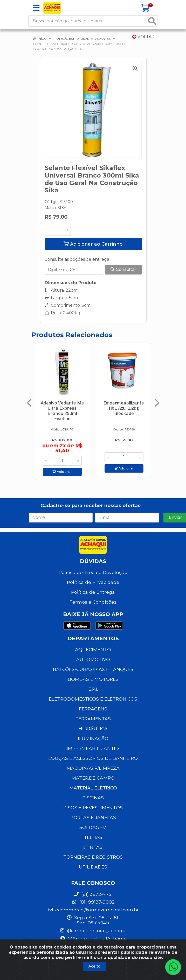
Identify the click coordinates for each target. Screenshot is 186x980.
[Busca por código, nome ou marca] (88, 21)
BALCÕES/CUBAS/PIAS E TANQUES (93, 669)
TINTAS (93, 847)
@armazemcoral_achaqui (93, 930)
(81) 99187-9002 (93, 902)
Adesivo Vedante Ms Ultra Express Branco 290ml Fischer (62, 411)
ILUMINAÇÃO (93, 738)
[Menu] (36, 8)
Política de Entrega (93, 592)
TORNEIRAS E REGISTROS (93, 857)
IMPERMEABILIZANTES (93, 748)
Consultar (123, 269)
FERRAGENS (93, 709)
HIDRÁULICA (93, 729)
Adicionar (62, 472)
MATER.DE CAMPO (93, 778)
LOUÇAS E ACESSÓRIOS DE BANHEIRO (93, 758)
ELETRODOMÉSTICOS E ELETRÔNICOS (93, 699)
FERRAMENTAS (93, 719)
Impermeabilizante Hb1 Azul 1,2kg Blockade (124, 408)
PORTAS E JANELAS (93, 817)
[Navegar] (29, 403)
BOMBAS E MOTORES (93, 679)
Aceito (94, 966)
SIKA (62, 208)
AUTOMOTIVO (93, 659)
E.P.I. (93, 689)
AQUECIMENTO (93, 649)
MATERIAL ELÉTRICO (93, 788)
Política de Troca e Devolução (93, 572)
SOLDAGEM (93, 827)
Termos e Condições (93, 602)
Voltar (143, 37)
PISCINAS (93, 798)
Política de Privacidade (93, 582)
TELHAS (93, 837)
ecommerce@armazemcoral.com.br (93, 910)
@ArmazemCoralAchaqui (93, 938)
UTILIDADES (93, 867)
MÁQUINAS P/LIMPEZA (93, 768)
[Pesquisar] (152, 21)
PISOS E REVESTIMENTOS (93, 808)
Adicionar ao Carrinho (93, 244)
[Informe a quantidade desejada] (58, 230)
